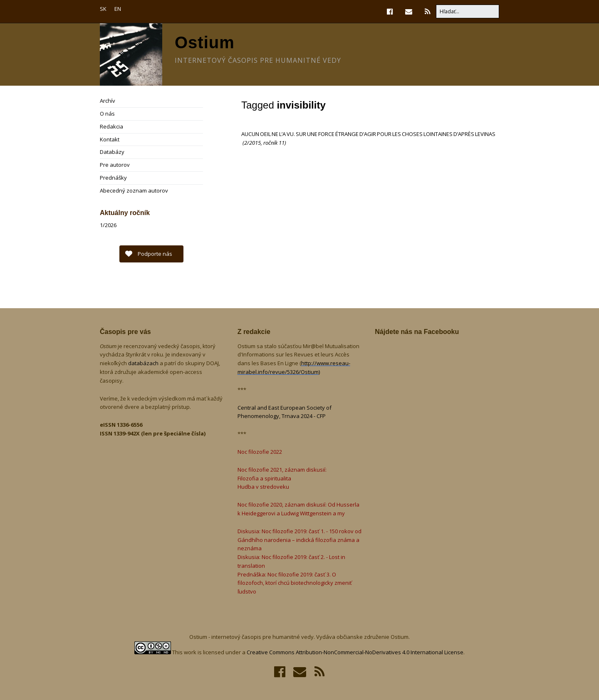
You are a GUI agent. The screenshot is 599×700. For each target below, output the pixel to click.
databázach (144, 363)
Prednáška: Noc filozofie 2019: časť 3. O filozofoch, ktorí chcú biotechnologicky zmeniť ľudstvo (295, 583)
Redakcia (111, 126)
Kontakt (110, 139)
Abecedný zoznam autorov (134, 190)
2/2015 (252, 143)
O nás (107, 114)
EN (118, 9)
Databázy (112, 152)
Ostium (205, 42)
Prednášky (113, 178)
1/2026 (108, 225)
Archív (108, 101)
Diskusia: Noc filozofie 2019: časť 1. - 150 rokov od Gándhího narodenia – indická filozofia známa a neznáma (299, 540)
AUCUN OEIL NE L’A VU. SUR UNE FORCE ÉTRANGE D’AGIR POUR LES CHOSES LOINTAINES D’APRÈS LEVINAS (368, 134)
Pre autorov (115, 165)
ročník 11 (274, 143)
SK (103, 9)
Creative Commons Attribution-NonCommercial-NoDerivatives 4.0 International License (355, 652)
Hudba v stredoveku (263, 487)
